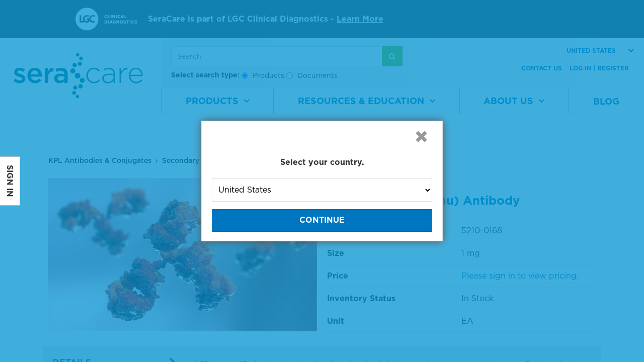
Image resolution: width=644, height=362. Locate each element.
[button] (421, 136)
